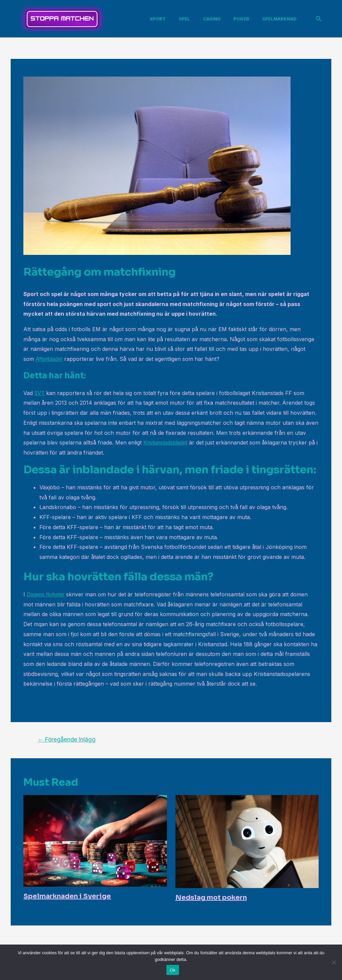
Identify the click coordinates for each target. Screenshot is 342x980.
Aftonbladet (50, 359)
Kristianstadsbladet (167, 443)
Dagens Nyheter (47, 594)
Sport (163, 19)
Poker (240, 19)
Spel (188, 19)
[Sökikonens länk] (319, 19)
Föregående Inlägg (67, 739)
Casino (213, 19)
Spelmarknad (276, 19)
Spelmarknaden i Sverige (67, 896)
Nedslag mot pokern (211, 898)
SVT (40, 393)
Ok (173, 970)
